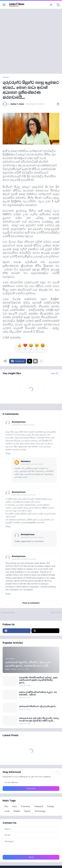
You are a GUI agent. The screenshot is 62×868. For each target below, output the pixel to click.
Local (7, 811)
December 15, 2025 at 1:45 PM (32, 464)
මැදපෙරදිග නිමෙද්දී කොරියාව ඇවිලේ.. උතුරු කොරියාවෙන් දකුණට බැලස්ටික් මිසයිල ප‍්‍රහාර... (38, 680)
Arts (6, 806)
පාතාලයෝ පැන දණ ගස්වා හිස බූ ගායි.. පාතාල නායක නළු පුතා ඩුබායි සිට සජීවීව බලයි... (39, 719)
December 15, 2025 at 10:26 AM (24, 495)
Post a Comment (31, 603)
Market (17, 811)
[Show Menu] (4, 5)
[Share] (57, 104)
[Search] (58, 5)
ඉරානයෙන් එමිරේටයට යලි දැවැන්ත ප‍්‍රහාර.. (38, 706)
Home (6, 77)
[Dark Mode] (52, 5)
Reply (8, 453)
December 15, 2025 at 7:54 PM (32, 537)
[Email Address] (31, 782)
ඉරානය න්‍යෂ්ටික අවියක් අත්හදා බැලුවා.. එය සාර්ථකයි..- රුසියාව (38, 693)
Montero (26, 461)
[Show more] (41, 361)
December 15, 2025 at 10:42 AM (24, 559)
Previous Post (8, 613)
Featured (39, 806)
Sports (27, 811)
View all (54, 373)
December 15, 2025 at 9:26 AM (23, 425)
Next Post (56, 613)
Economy (26, 806)
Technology (40, 811)
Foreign (51, 806)
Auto (15, 806)
